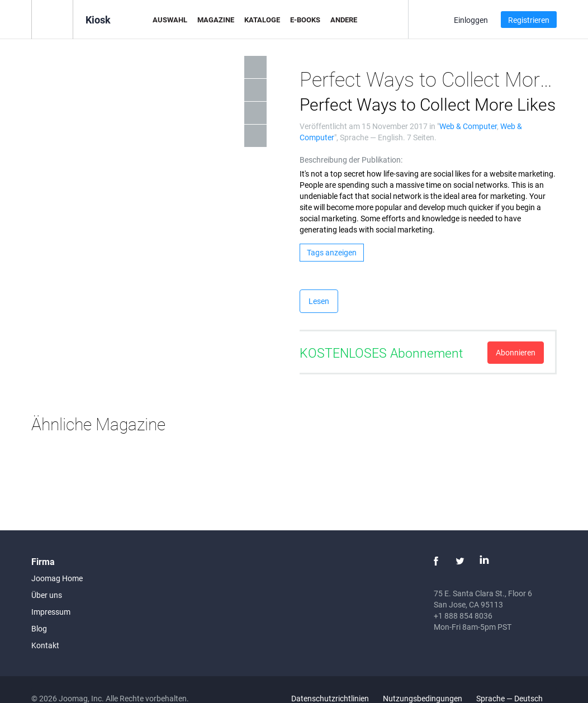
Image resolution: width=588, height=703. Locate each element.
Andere (344, 20)
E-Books (305, 20)
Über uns (47, 595)
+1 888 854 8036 (463, 616)
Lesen (319, 301)
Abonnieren (516, 352)
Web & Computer (468, 126)
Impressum (51, 612)
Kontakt (45, 645)
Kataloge (262, 20)
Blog (39, 628)
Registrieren (529, 20)
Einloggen (471, 20)
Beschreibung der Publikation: (351, 160)
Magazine (216, 20)
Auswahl (170, 20)
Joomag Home (57, 578)
